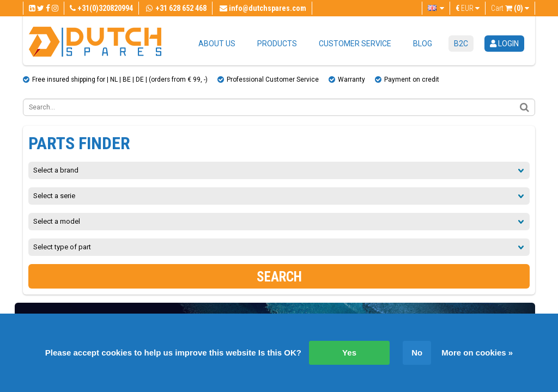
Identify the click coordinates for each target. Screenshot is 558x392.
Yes (349, 353)
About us (217, 44)
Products (277, 44)
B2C (461, 44)
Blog (423, 44)
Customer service (355, 44)
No (417, 353)
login (504, 44)
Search (279, 277)
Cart (510, 8)
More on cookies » (477, 353)
